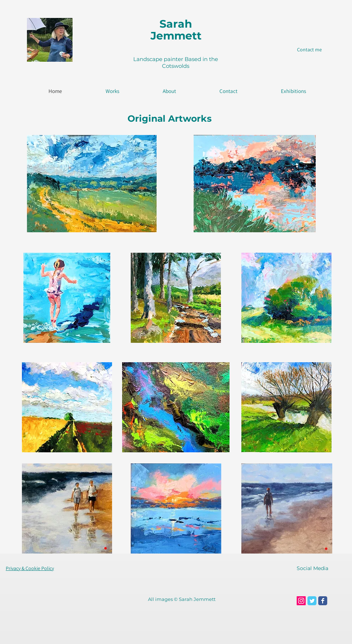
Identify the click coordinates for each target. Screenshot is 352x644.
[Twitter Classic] (312, 601)
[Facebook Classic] (323, 601)
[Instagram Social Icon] (301, 601)
